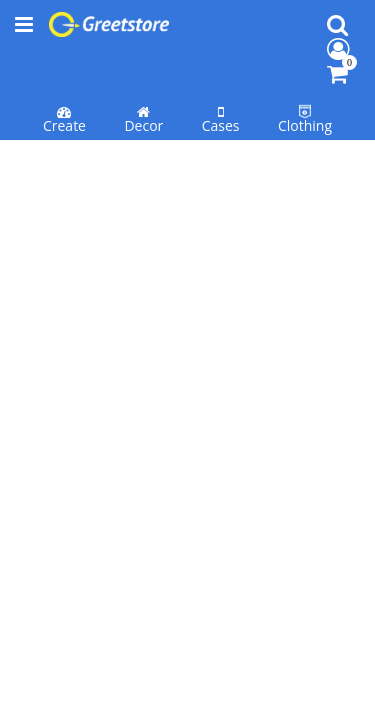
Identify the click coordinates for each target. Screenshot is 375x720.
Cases (221, 71)
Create (64, 71)
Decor (143, 71)
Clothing (305, 71)
